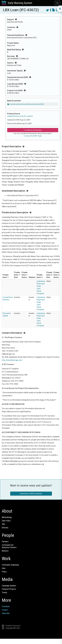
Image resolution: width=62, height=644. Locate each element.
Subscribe (6, 613)
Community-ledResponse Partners (9, 546)
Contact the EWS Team (33, 136)
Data (4, 568)
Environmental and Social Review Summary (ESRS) (26, 104)
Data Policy (6, 521)
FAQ (3, 524)
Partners (5, 542)
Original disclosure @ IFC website (20, 116)
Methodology (7, 517)
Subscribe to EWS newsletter (31, 494)
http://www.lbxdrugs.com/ (12, 360)
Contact (5, 610)
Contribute (6, 606)
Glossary (5, 528)
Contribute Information (33, 130)
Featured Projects (9, 589)
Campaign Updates (9, 586)
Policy (4, 572)
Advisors (5, 551)
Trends (4, 592)
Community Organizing (10, 565)
